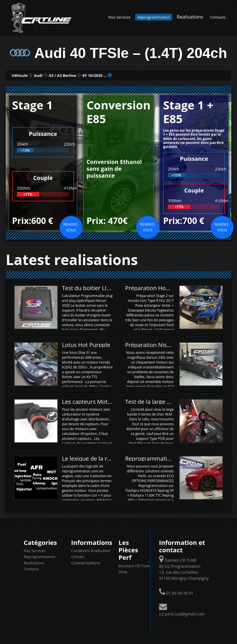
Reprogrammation (154, 17)
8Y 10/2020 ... (151, 75)
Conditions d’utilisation (91, 550)
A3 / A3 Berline (101, 75)
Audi (61, 75)
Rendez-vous (71, 226)
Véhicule (28, 75)
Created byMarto (86, 562)
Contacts (218, 17)
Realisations (190, 17)
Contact (78, 556)
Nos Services (119, 17)
